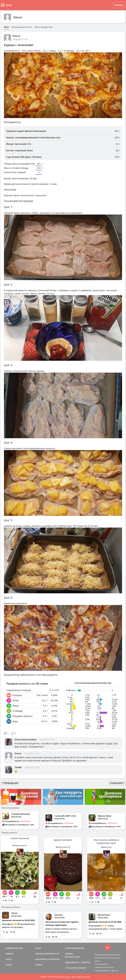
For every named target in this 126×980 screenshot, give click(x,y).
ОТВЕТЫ (39, 965)
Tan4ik (18, 767)
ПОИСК (38, 948)
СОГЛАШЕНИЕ (71, 968)
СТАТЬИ (9, 965)
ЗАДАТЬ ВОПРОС (72, 962)
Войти (119, 5)
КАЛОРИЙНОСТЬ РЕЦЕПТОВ (47, 959)
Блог (7, 27)
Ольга (18, 17)
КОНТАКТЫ (86, 962)
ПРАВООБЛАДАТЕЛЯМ (75, 948)
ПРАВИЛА (82, 968)
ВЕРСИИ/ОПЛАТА (72, 957)
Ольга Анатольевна (25, 739)
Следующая (117, 783)
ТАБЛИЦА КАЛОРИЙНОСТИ (47, 954)
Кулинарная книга (22, 27)
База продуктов (44, 27)
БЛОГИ (9, 959)
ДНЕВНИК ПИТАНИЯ (14, 948)
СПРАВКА (69, 954)
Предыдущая (10, 783)
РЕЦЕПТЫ (10, 954)
